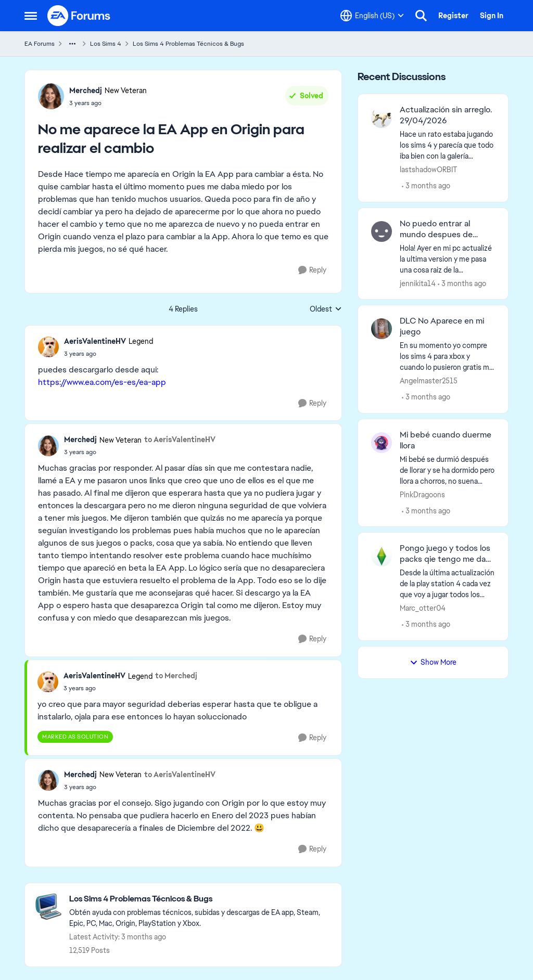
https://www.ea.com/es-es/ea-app (102, 382)
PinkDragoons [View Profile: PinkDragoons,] (422, 494)
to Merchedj (176, 676)
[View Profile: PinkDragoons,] (382, 443)
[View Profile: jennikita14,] (382, 231)
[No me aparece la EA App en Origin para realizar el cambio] (109, 354)
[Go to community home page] (79, 16)
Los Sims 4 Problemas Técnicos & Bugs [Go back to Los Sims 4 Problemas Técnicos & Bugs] (188, 44)
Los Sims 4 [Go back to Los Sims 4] (106, 44)
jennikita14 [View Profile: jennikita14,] (418, 283)
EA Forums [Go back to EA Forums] (40, 44)
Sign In (492, 16)
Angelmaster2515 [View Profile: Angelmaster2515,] (429, 381)
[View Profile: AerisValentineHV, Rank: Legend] (48, 347)
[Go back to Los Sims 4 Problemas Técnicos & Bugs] (200, 899)
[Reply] (312, 270)
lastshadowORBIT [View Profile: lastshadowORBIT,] (428, 170)
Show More (433, 662)
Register (453, 16)
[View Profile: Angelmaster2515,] (382, 329)
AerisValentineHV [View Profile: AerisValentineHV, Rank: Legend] (95, 341)
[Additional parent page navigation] (72, 44)
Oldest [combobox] (326, 310)
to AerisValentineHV (180, 440)
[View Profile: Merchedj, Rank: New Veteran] (51, 96)
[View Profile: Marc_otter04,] (382, 556)
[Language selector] (372, 16)
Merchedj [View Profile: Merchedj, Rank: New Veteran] (86, 91)
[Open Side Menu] (31, 16)
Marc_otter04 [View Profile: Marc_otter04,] (423, 608)
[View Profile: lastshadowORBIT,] (382, 118)
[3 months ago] (426, 186)
